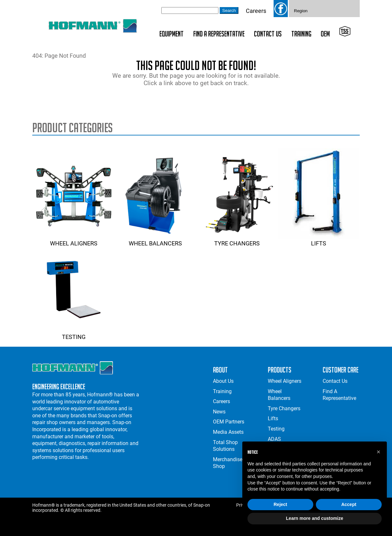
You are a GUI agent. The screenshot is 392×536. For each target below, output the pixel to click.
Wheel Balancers (155, 240)
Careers (256, 11)
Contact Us (268, 34)
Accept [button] (349, 504)
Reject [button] (280, 504)
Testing (74, 333)
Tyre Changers (237, 240)
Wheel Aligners (74, 240)
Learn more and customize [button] (314, 518)
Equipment (171, 34)
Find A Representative (219, 34)
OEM (325, 34)
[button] (378, 452)
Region (301, 11)
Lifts (318, 240)
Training (301, 34)
